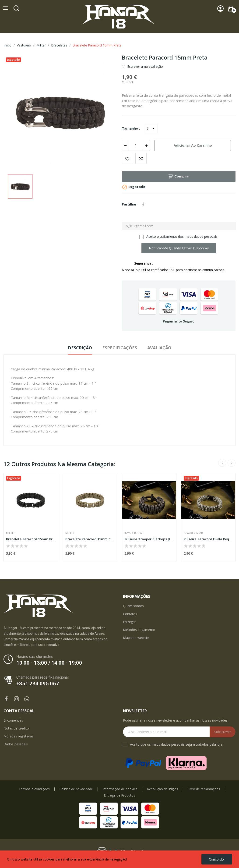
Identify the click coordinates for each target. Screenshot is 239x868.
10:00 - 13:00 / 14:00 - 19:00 (49, 663)
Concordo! (217, 859)
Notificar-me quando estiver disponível (179, 248)
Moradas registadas (19, 736)
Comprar (179, 176)
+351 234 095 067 (38, 684)
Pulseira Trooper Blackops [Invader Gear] (149, 539)
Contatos (130, 614)
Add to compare (141, 159)
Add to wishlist (127, 159)
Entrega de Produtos (119, 795)
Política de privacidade (76, 789)
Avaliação (159, 348)
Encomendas (13, 720)
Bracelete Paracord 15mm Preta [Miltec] (31, 539)
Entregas (130, 622)
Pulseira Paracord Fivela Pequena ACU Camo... (208, 539)
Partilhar (143, 204)
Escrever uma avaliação (145, 67)
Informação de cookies (120, 789)
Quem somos (133, 606)
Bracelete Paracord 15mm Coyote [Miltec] (90, 539)
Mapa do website (136, 638)
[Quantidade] (136, 145)
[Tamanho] (151, 128)
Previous (222, 463)
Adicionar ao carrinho (193, 145)
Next (232, 463)
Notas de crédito (16, 728)
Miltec (11, 533)
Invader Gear (134, 533)
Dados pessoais (16, 744)
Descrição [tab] (80, 348)
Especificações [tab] (120, 348)
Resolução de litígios (163, 789)
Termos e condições (34, 789)
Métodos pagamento (139, 630)
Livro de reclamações (204, 789)
